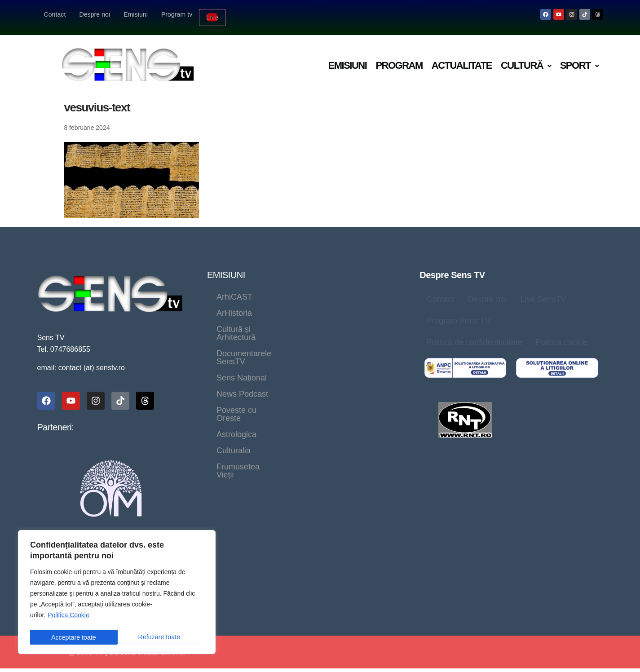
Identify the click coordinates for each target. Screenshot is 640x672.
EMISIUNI (226, 269)
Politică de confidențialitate (474, 336)
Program (399, 60)
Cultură (526, 60)
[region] (117, 593)
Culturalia (292, 356)
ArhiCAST (234, 291)
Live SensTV (543, 293)
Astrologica (236, 356)
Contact (55, 14)
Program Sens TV (458, 315)
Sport (579, 60)
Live (212, 14)
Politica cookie (561, 336)
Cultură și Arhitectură (254, 307)
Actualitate (462, 60)
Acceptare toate (160, 637)
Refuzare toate (72, 637)
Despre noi (95, 14)
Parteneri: (56, 421)
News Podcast (242, 340)
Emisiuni (136, 14)
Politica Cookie (68, 617)
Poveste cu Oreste (320, 340)
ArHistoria (289, 291)
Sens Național (346, 323)
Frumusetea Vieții (360, 356)
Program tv (177, 14)
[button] (526, 60)
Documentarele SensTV (259, 323)
